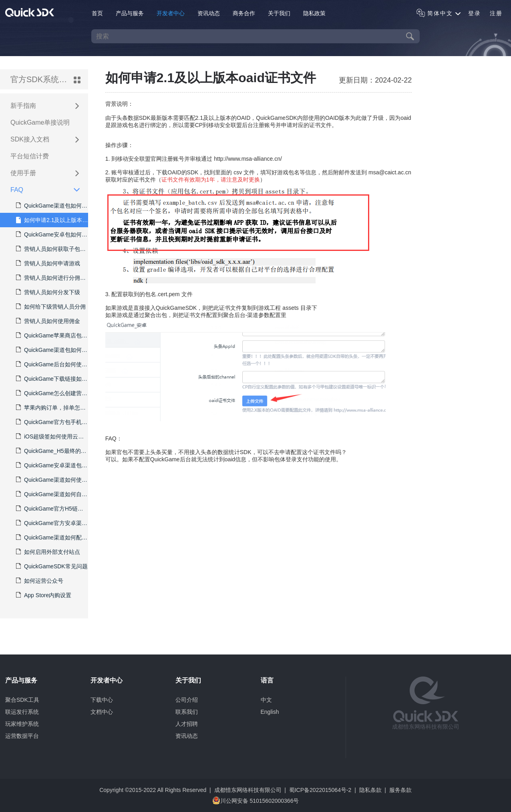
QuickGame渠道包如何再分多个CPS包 (52, 206)
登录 (475, 13)
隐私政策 (314, 13)
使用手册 (41, 174)
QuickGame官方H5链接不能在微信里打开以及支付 (52, 509)
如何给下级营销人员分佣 (51, 307)
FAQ (41, 190)
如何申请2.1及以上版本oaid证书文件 (52, 220)
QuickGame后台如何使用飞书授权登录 (52, 364)
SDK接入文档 (41, 140)
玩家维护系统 (22, 724)
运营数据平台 (22, 736)
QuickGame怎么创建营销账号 (52, 393)
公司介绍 (187, 700)
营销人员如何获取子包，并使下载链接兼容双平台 (52, 249)
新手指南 (41, 106)
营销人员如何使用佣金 (48, 321)
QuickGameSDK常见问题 (52, 566)
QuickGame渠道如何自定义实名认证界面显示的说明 (52, 494)
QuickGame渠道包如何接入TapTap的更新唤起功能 (52, 350)
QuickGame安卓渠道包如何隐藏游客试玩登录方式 (52, 465)
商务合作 (244, 13)
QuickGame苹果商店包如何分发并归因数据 (52, 335)
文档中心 (102, 712)
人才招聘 (187, 724)
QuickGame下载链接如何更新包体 (52, 379)
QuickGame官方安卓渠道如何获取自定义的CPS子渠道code (52, 523)
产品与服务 (130, 13)
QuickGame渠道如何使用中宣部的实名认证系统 (52, 480)
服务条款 (400, 790)
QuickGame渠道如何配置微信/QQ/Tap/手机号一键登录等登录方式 (52, 537)
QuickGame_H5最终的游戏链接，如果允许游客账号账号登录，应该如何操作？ (52, 451)
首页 (97, 13)
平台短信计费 (30, 156)
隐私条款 (370, 790)
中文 (266, 700)
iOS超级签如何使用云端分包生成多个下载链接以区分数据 (52, 436)
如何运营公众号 (40, 581)
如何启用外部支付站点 (48, 552)
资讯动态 (209, 13)
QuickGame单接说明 (40, 122)
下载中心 (102, 700)
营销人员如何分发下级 (48, 292)
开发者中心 (171, 13)
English (270, 712)
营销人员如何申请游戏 (48, 263)
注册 (496, 13)
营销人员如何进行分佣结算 (52, 278)
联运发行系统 (22, 712)
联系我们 (187, 712)
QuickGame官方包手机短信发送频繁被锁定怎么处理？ (52, 422)
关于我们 (279, 13)
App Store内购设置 (44, 595)
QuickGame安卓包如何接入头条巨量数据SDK (52, 234)
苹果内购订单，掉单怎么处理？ (52, 408)
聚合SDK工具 (22, 700)
